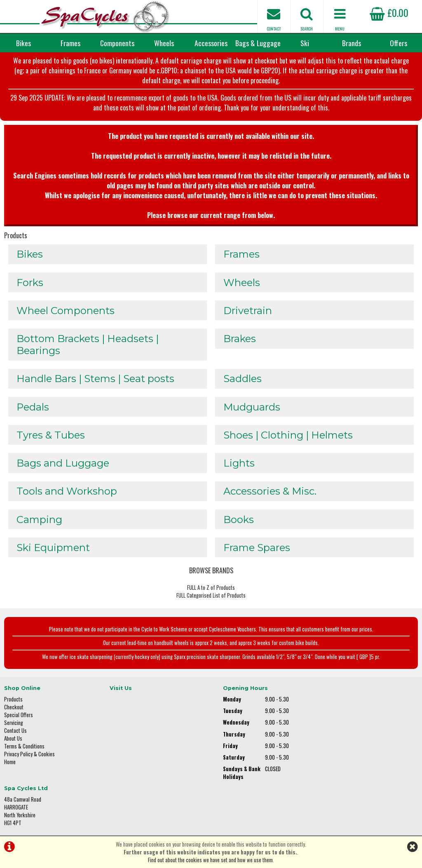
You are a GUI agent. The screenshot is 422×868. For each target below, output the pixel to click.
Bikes (23, 43)
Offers (399, 43)
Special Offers (19, 722)
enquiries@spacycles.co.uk (356, 782)
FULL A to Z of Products (211, 595)
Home (10, 769)
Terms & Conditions (24, 753)
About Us (13, 745)
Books (239, 526)
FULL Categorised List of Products (211, 603)
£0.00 (389, 12)
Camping (39, 526)
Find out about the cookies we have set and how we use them (210, 860)
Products (16, 239)
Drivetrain (248, 315)
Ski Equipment (53, 555)
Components (117, 43)
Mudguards (252, 412)
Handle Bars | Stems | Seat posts (95, 384)
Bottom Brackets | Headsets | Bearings (88, 350)
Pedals (33, 412)
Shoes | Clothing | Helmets (288, 441)
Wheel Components (66, 315)
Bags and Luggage (63, 469)
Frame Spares (257, 555)
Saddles (243, 384)
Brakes (240, 344)
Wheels (164, 43)
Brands (352, 43)
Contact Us (15, 738)
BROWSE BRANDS (211, 578)
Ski (305, 43)
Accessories (211, 43)
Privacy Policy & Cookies (29, 761)
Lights (239, 469)
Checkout (14, 714)
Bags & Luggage (258, 43)
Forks (30, 287)
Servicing (14, 730)
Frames (70, 43)
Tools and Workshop (67, 498)
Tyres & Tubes (51, 441)
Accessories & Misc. (270, 498)
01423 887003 (342, 756)
